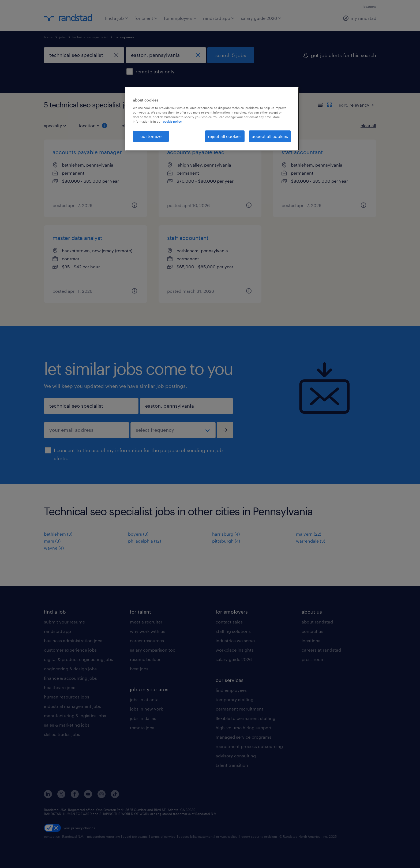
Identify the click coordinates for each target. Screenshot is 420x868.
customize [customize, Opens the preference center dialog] (151, 136)
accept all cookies (270, 136)
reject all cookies (225, 136)
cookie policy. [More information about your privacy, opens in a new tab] (172, 121)
